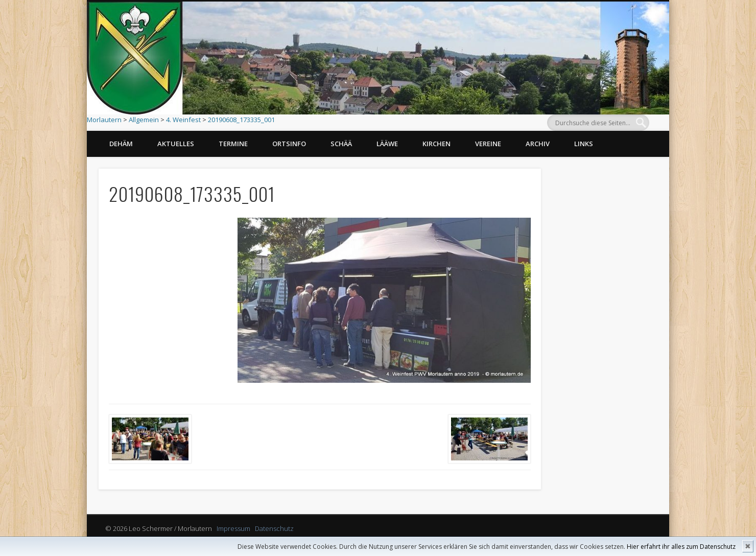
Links (584, 144)
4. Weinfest (183, 120)
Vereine (488, 144)
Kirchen (436, 144)
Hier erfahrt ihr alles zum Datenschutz (681, 547)
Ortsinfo (289, 144)
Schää (341, 144)
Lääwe (387, 144)
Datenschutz (274, 528)
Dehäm (121, 144)
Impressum (233, 528)
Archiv (538, 144)
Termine (233, 144)
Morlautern (104, 120)
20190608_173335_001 (241, 120)
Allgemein (144, 120)
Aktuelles (176, 144)
